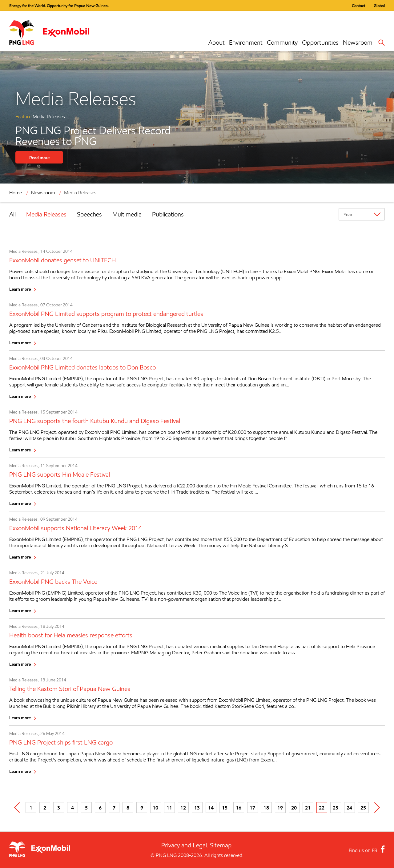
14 (211, 808)
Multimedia (127, 214)
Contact (358, 6)
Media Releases (80, 193)
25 (363, 808)
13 (197, 808)
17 (252, 808)
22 (322, 808)
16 (239, 808)
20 (294, 808)
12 (183, 808)
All (12, 214)
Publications (168, 214)
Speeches (89, 214)
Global (379, 6)
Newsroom (358, 42)
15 (225, 808)
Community (282, 42)
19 (280, 808)
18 (266, 808)
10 (155, 808)
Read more (39, 157)
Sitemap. (221, 845)
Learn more (20, 289)
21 (308, 808)
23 (336, 808)
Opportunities (320, 42)
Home (16, 193)
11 (169, 808)
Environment (246, 42)
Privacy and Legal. (185, 845)
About (217, 42)
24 (349, 808)
